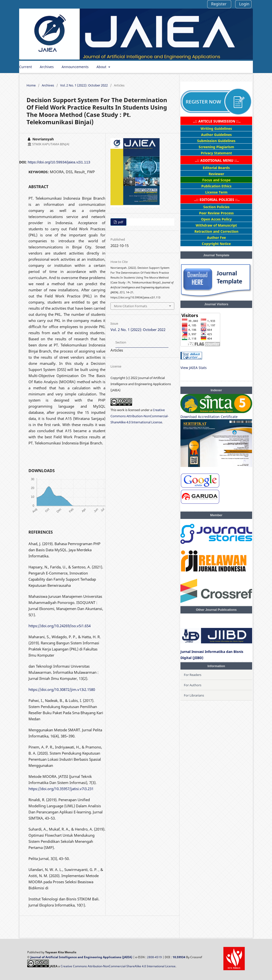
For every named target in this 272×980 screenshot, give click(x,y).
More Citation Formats (130, 306)
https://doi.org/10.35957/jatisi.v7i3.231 (61, 789)
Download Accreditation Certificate (209, 417)
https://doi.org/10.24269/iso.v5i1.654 (60, 626)
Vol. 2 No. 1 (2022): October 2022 (84, 85)
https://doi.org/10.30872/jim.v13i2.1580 (62, 689)
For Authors (193, 685)
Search (242, 67)
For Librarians (194, 695)
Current (26, 67)
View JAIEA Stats (194, 368)
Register (219, 4)
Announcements (75, 67)
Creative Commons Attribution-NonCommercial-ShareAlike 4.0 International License (139, 416)
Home (31, 85)
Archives (47, 67)
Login (244, 4)
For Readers (193, 675)
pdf (120, 222)
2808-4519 (154, 957)
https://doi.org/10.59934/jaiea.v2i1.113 (59, 162)
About (102, 67)
